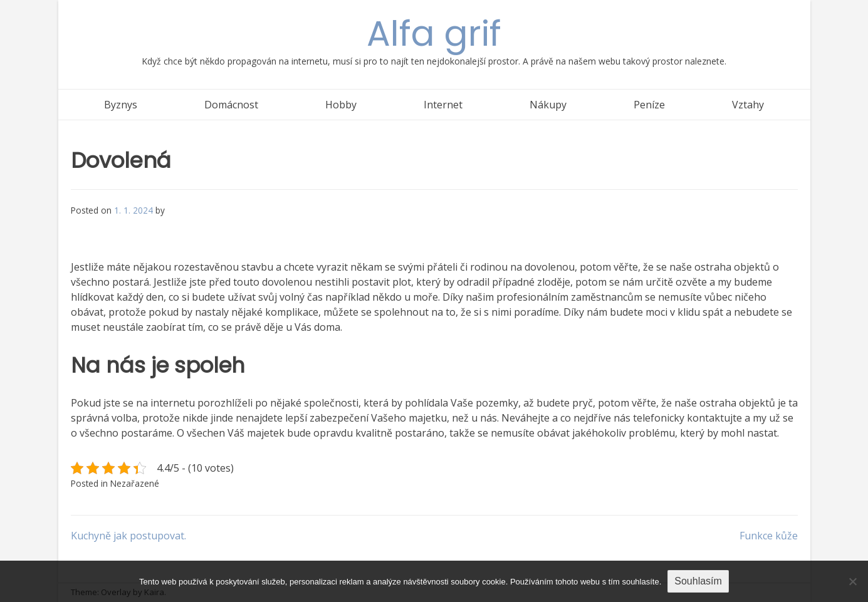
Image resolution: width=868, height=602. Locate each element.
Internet (443, 105)
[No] (852, 581)
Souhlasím (698, 581)
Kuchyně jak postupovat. (128, 536)
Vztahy (748, 105)
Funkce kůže (769, 536)
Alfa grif (434, 34)
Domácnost (231, 105)
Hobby (341, 105)
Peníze (649, 105)
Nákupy (548, 105)
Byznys (121, 105)
